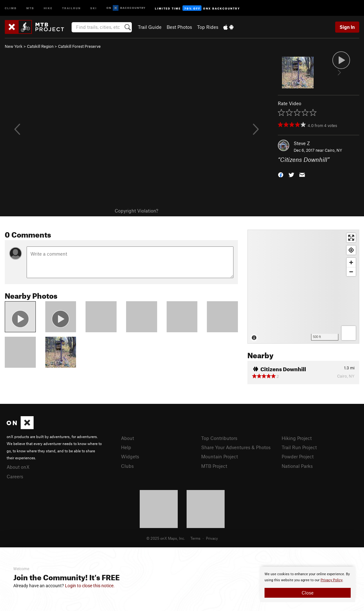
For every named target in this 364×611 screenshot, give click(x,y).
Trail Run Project (299, 447)
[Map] (303, 287)
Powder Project (298, 456)
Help (126, 447)
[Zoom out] (351, 272)
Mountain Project (220, 456)
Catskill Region (40, 46)
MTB (30, 8)
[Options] (349, 333)
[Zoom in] (351, 262)
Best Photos (179, 27)
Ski (94, 8)
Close (308, 593)
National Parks (297, 466)
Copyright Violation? (136, 211)
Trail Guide (150, 27)
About (128, 438)
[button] (281, 174)
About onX (18, 467)
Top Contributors (219, 438)
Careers (15, 476)
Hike (48, 8)
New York (14, 46)
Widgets (130, 456)
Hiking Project (297, 438)
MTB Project (214, 466)
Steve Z (302, 143)
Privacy (212, 538)
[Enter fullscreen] (351, 238)
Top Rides (208, 27)
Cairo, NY (333, 150)
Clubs (127, 466)
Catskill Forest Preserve (79, 46)
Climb (11, 8)
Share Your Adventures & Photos (236, 447)
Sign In (347, 27)
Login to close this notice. (90, 586)
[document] (308, 584)
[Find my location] (351, 250)
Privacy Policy (332, 580)
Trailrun (71, 8)
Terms (195, 538)
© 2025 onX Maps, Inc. (166, 538)
